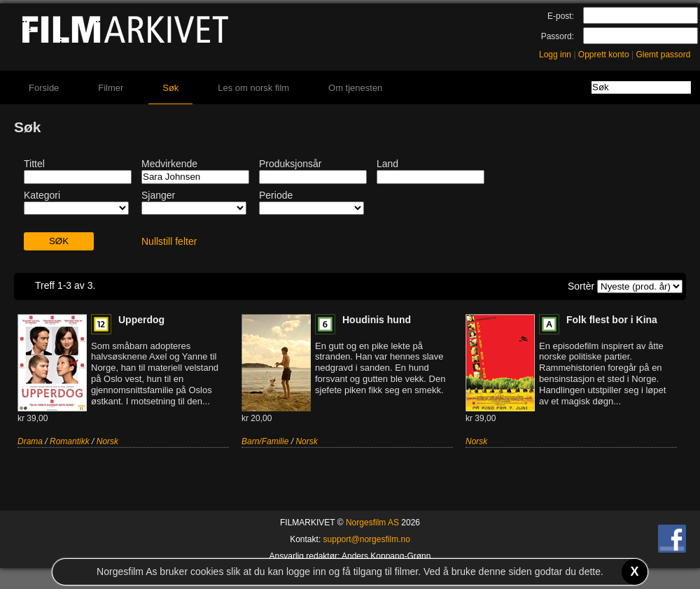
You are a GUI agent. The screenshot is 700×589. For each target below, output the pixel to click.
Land (387, 164)
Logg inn (555, 55)
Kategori (42, 195)
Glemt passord (663, 55)
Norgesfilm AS (372, 523)
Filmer (111, 88)
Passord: (558, 36)
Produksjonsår (290, 164)
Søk (170, 88)
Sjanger (158, 195)
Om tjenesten (355, 88)
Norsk (107, 441)
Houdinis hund (377, 320)
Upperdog (141, 320)
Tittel (34, 164)
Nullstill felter (169, 241)
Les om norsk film (253, 88)
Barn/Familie (265, 441)
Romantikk (70, 441)
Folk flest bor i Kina (612, 320)
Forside (44, 88)
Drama (30, 441)
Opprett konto (604, 55)
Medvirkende (169, 164)
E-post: (561, 16)
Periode (276, 195)
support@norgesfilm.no (367, 539)
